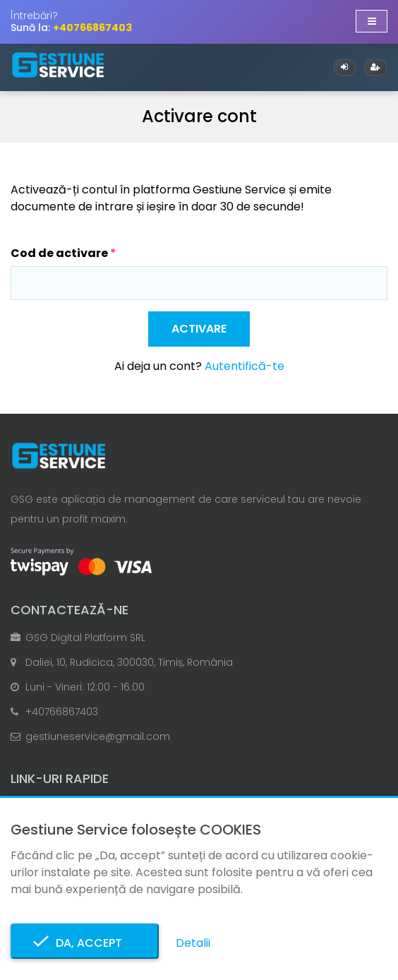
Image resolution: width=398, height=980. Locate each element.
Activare (199, 329)
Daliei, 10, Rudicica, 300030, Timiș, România (129, 662)
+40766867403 (62, 712)
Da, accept (85, 943)
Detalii (193, 943)
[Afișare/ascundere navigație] (372, 21)
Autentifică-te (245, 366)
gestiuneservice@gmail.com (98, 736)
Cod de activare (59, 253)
